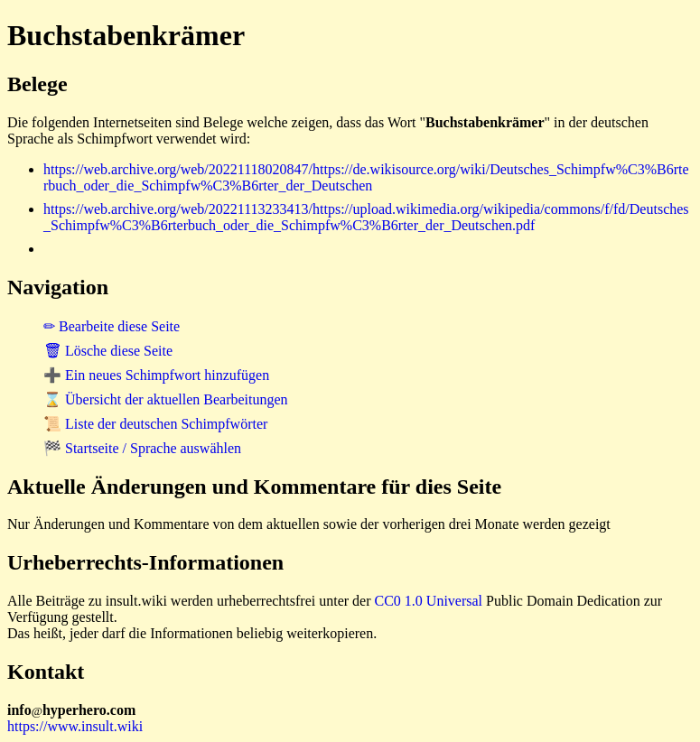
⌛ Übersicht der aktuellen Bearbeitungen (166, 399)
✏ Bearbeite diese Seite (112, 326)
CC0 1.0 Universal (429, 601)
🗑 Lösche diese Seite (108, 351)
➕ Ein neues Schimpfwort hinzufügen (156, 375)
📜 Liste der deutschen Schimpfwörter (155, 424)
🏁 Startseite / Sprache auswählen (142, 448)
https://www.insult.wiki (75, 726)
